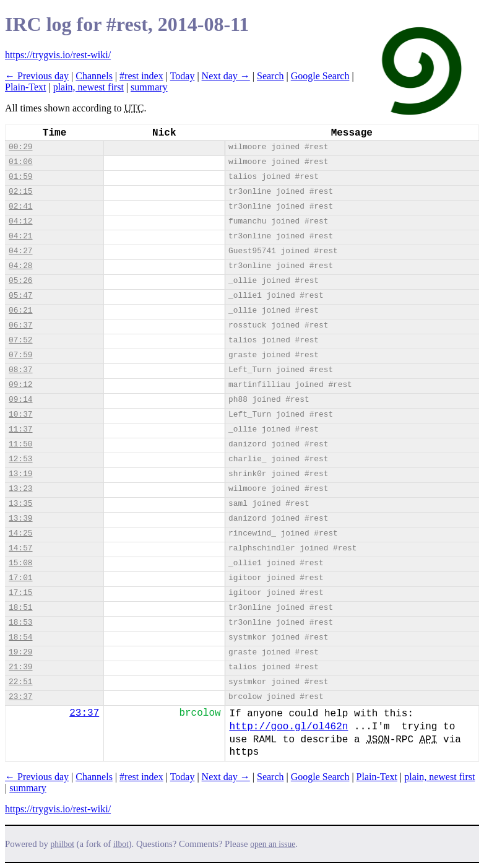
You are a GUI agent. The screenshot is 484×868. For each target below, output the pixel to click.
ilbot (121, 844)
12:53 (20, 459)
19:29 (20, 652)
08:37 (20, 370)
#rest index (141, 76)
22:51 (20, 682)
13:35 (20, 504)
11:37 (20, 429)
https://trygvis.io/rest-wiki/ (58, 55)
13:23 (20, 489)
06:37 (20, 325)
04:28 (20, 266)
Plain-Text (25, 87)
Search (270, 76)
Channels (94, 76)
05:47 (20, 296)
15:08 (20, 563)
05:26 (20, 281)
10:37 (20, 414)
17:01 (20, 578)
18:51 (20, 608)
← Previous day (37, 76)
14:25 (20, 533)
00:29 (20, 147)
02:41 (20, 206)
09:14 (20, 400)
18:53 (20, 623)
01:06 (20, 162)
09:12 (20, 385)
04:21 (20, 236)
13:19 (20, 474)
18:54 (20, 637)
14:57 (20, 548)
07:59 (20, 355)
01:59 (20, 177)
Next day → (226, 76)
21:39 (20, 667)
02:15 (20, 192)
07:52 (20, 340)
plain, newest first (89, 87)
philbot (63, 844)
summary (149, 87)
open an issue (273, 844)
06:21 (20, 310)
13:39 (20, 519)
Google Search (320, 76)
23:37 (20, 697)
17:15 (20, 593)
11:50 (20, 444)
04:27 (20, 251)
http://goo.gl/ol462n (288, 727)
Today (183, 76)
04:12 (20, 221)
